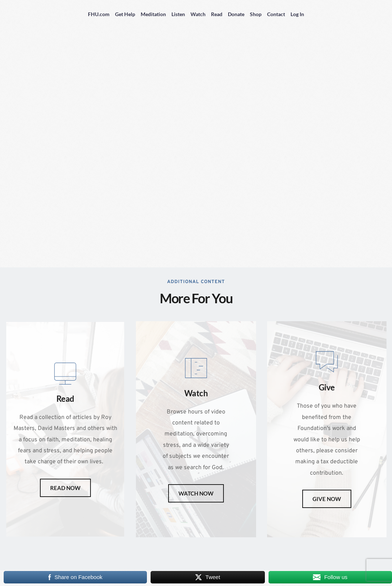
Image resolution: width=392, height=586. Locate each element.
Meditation (153, 14)
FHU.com (99, 14)
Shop (256, 14)
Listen (178, 14)
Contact (276, 14)
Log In (297, 14)
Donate (236, 14)
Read (217, 14)
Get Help (125, 14)
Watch (198, 14)
